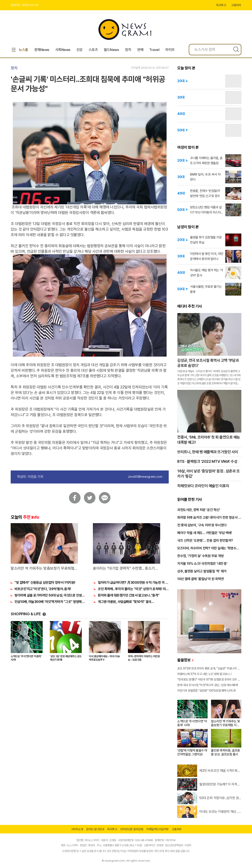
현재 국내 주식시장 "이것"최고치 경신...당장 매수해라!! (208, 685)
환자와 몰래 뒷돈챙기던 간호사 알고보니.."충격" (129, 595)
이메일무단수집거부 (157, 829)
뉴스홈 (19, 50)
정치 (128, 50)
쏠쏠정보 (185, 660)
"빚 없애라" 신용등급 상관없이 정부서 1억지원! (45, 583)
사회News (63, 50)
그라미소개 (77, 829)
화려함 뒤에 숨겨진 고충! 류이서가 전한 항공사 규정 (209, 518)
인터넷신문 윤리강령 (132, 829)
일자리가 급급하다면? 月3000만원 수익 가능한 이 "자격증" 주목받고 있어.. (133, 583)
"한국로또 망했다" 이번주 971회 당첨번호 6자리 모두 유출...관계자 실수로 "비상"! (209, 679)
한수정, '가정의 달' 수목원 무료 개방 (200, 556)
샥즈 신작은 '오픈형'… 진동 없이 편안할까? (205, 541)
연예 (140, 50)
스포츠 (93, 50)
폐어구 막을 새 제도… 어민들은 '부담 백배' (205, 533)
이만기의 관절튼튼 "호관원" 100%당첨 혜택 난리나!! (206, 691)
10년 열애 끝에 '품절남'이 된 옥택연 (200, 579)
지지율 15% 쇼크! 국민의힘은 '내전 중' (202, 564)
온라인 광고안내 (95, 829)
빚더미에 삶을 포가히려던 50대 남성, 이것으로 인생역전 (50, 595)
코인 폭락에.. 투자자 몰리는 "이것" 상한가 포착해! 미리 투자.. (133, 589)
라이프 (170, 50)
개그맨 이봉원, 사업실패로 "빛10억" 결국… (126, 602)
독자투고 (221, 5)
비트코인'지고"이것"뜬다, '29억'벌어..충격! (43, 589)
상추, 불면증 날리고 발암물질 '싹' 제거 (202, 571)
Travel (154, 50)
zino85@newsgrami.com (145, 477)
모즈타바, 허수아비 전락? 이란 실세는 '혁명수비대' (208, 549)
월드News (111, 50)
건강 (80, 50)
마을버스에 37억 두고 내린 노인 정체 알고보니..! (204, 674)
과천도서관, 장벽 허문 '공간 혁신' (199, 510)
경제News (42, 50)
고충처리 (236, 5)
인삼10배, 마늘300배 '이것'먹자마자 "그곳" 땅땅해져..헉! (50, 602)
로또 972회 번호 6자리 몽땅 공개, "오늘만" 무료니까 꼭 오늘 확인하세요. (209, 668)
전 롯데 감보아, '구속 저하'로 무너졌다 (202, 525)
